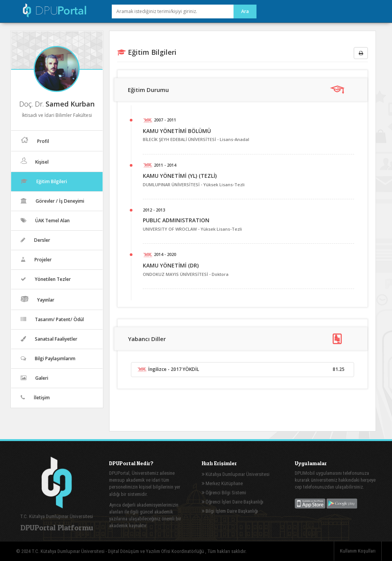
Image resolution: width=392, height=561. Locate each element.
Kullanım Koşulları (358, 551)
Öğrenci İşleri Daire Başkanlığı (233, 502)
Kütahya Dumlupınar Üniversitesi (236, 474)
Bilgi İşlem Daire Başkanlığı (230, 511)
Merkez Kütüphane (222, 483)
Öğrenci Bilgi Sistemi (224, 493)
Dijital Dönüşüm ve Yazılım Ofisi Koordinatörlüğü (157, 551)
